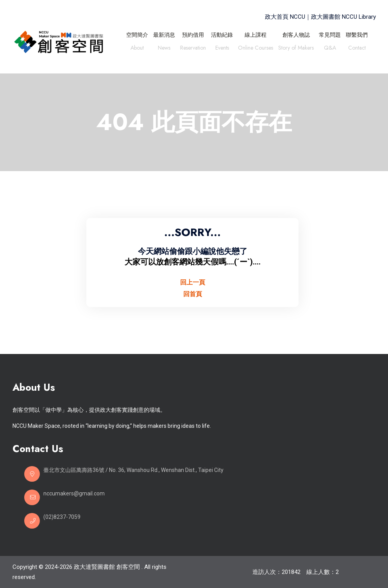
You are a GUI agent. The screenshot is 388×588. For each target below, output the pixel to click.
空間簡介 (137, 35)
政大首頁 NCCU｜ (288, 17)
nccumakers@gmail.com (74, 493)
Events (222, 49)
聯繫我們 (357, 35)
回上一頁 (193, 282)
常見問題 (330, 35)
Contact (357, 49)
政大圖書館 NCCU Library (343, 17)
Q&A (330, 49)
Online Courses (256, 49)
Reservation (193, 49)
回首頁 (193, 294)
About (137, 49)
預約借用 (193, 35)
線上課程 (256, 35)
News (164, 49)
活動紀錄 (222, 35)
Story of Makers (296, 49)
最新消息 (164, 35)
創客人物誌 (296, 35)
